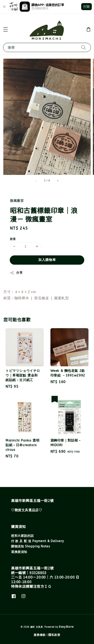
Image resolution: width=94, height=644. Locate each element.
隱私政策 (54, 635)
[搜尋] (84, 47)
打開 (86, 7)
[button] (6, 29)
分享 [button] (16, 273)
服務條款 (40, 635)
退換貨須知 (19, 552)
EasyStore (66, 627)
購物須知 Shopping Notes (31, 546)
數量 (13, 239)
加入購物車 (47, 260)
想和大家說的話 (22, 536)
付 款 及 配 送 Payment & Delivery (37, 541)
